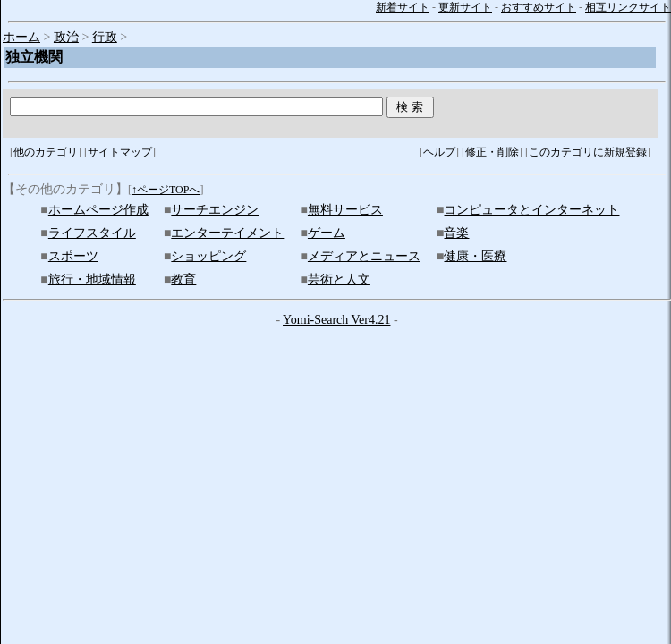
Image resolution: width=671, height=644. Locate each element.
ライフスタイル (92, 233)
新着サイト (403, 7)
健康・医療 (475, 256)
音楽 (456, 233)
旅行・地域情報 (92, 280)
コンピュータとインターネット (531, 210)
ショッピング (208, 256)
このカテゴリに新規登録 (588, 152)
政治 (66, 37)
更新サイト (465, 7)
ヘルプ (439, 152)
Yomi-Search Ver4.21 (336, 320)
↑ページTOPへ (166, 190)
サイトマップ (120, 152)
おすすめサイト (539, 7)
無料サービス (345, 210)
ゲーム (327, 233)
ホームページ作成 (98, 210)
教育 (183, 280)
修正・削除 (492, 152)
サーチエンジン (215, 210)
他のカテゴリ (46, 152)
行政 (105, 37)
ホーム (21, 37)
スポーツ (73, 256)
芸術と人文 (339, 280)
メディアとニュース (364, 256)
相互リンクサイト (628, 7)
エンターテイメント (227, 233)
